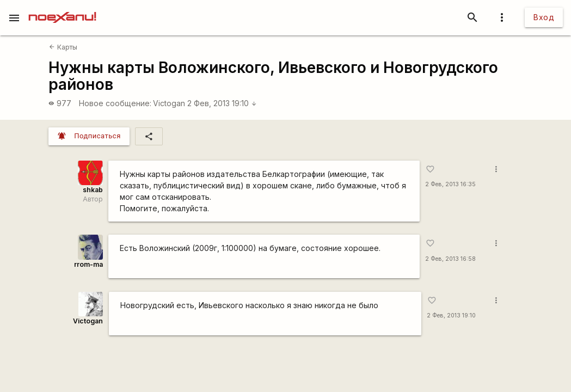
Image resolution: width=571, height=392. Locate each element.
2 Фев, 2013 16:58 (450, 259)
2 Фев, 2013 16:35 (450, 184)
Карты (63, 47)
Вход (544, 17)
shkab (93, 190)
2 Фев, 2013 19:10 (222, 103)
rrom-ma (88, 264)
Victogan (169, 103)
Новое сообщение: (115, 103)
